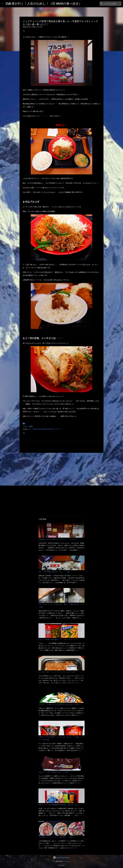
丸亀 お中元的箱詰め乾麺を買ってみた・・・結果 (54, 572)
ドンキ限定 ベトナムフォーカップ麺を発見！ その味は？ (57, 837)
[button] (24, 31)
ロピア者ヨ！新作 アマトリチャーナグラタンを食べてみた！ (57, 672)
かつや (25, 426)
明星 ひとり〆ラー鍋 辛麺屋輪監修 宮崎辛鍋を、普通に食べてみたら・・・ (61, 805)
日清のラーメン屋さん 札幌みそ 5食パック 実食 (53, 772)
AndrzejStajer (67, 861)
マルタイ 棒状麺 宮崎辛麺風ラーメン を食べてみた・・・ (57, 640)
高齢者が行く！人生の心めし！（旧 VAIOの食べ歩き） (44, 3)
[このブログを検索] (111, 4)
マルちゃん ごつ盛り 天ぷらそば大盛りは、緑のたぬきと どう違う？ (60, 704)
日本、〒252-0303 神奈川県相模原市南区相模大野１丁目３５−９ (45, 429)
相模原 (31, 426)
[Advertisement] (61, 469)
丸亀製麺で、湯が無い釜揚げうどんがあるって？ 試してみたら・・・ (60, 539)
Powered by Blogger (61, 857)
